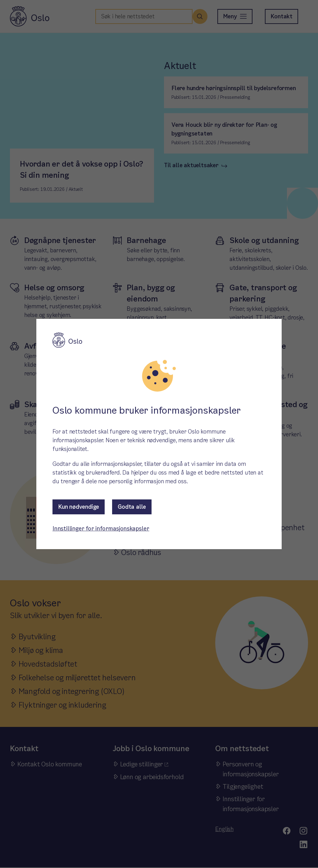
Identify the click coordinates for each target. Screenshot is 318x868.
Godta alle (132, 507)
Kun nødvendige (79, 507)
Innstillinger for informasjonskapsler (101, 528)
